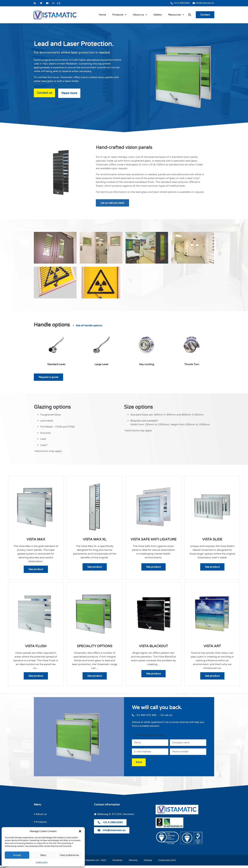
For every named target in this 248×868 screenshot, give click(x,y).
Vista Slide (212, 539)
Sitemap (148, 859)
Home (102, 15)
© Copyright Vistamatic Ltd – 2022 (89, 859)
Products (119, 15)
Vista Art (212, 646)
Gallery (158, 15)
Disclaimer (117, 859)
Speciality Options (95, 646)
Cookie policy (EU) (167, 859)
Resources (176, 15)
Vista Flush (36, 646)
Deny (43, 855)
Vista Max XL (95, 539)
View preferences (69, 855)
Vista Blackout (153, 646)
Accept (17, 855)
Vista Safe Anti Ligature (153, 539)
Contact (205, 15)
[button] (80, 831)
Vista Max (36, 539)
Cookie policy (42, 862)
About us (140, 15)
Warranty (133, 859)
